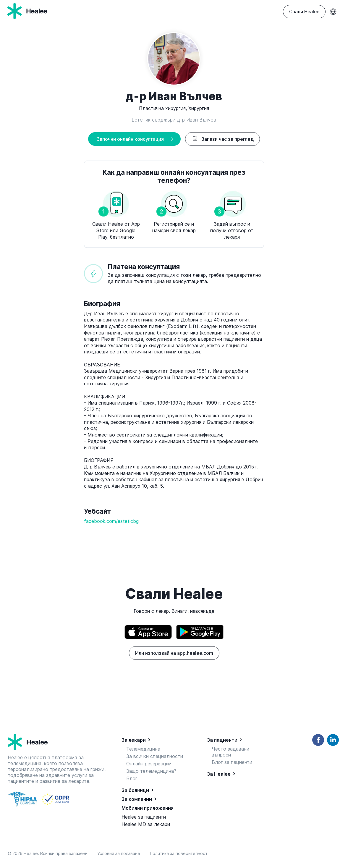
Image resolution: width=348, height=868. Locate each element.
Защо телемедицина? (151, 771)
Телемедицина (143, 749)
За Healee (219, 774)
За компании (137, 799)
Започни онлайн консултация (130, 139)
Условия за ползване (120, 853)
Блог (132, 778)
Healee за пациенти (144, 817)
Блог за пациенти (232, 762)
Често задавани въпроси (230, 752)
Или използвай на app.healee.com (174, 653)
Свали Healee (304, 12)
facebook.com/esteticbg (111, 521)
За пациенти (222, 740)
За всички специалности (155, 756)
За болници (135, 790)
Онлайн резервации (149, 764)
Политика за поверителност (179, 853)
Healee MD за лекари (146, 824)
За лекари (134, 740)
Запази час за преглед (222, 139)
